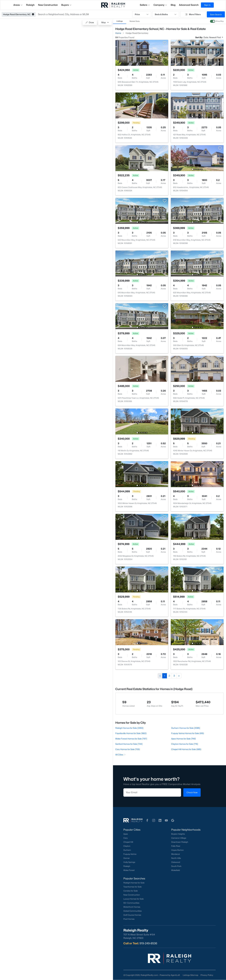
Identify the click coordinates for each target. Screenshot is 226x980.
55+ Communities (131, 903)
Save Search (216, 14)
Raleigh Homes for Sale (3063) (129, 728)
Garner (127, 858)
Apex (126, 834)
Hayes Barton (177, 850)
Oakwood (176, 862)
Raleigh (127, 866)
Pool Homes (129, 919)
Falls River (176, 846)
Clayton (127, 846)
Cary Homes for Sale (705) (128, 749)
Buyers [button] (66, 5)
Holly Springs (129, 862)
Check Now (192, 792)
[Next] (179, 676)
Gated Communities (133, 911)
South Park (176, 866)
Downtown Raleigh (180, 842)
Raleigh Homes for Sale (134, 883)
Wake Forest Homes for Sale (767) (131, 739)
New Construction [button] (48, 5)
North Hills (176, 858)
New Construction (132, 895)
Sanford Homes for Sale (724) (129, 744)
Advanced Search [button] (189, 5)
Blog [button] (173, 5)
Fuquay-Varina (130, 854)
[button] (33, 14)
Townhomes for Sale (132, 887)
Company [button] (160, 5)
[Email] (152, 792)
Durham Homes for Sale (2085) (186, 728)
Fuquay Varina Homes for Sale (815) (188, 733)
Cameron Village (179, 838)
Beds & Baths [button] (166, 14)
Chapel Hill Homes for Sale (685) (186, 749)
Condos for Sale (131, 891)
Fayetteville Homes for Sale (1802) (131, 733)
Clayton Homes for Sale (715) (185, 744)
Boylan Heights (178, 834)
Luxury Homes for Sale (133, 899)
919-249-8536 (148, 943)
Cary (125, 838)
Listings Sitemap (190, 975)
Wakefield (176, 870)
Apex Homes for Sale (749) (183, 739)
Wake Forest (129, 870)
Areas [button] (18, 5)
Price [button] (142, 14)
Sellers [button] (145, 5)
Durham (127, 850)
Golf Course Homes (132, 915)
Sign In (207, 5)
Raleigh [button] (30, 5)
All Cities (121, 755)
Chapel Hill (128, 842)
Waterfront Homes (132, 907)
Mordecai (175, 854)
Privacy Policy (207, 975)
